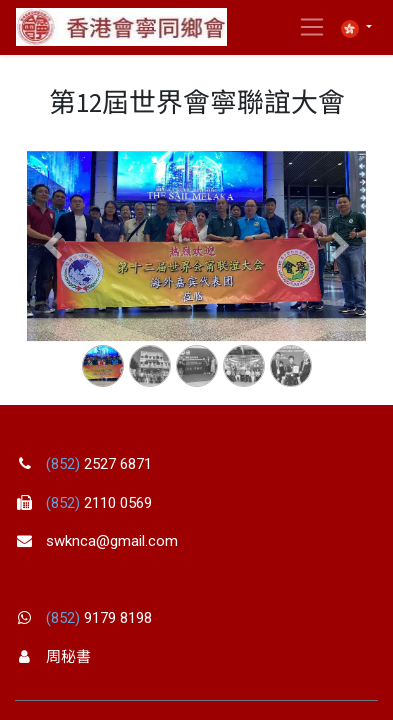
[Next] (340, 278)
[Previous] (52, 278)
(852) (65, 464)
